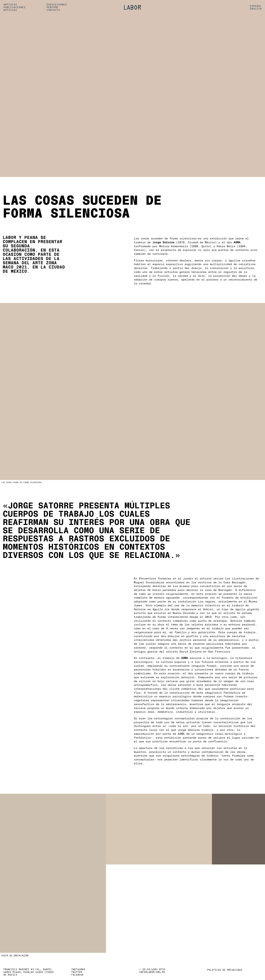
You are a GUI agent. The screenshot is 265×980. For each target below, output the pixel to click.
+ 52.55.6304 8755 (152, 970)
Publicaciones (14, 7)
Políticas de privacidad (225, 970)
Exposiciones (57, 5)
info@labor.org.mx (152, 972)
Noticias (10, 10)
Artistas (10, 5)
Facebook (77, 975)
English (256, 9)
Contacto (53, 10)
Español (256, 6)
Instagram (78, 970)
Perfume (52, 7)
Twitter (77, 972)
